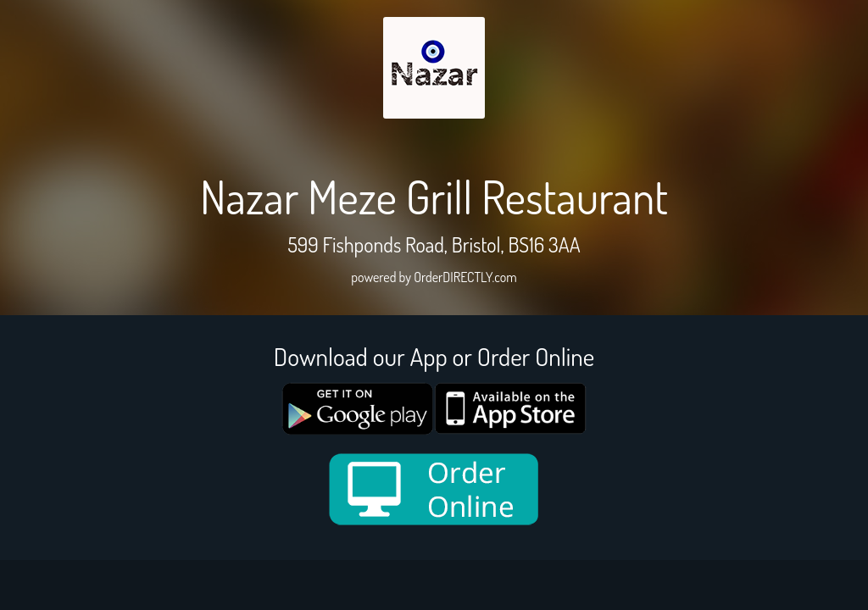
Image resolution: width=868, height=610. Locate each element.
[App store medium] (510, 408)
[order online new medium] (434, 489)
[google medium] (358, 409)
